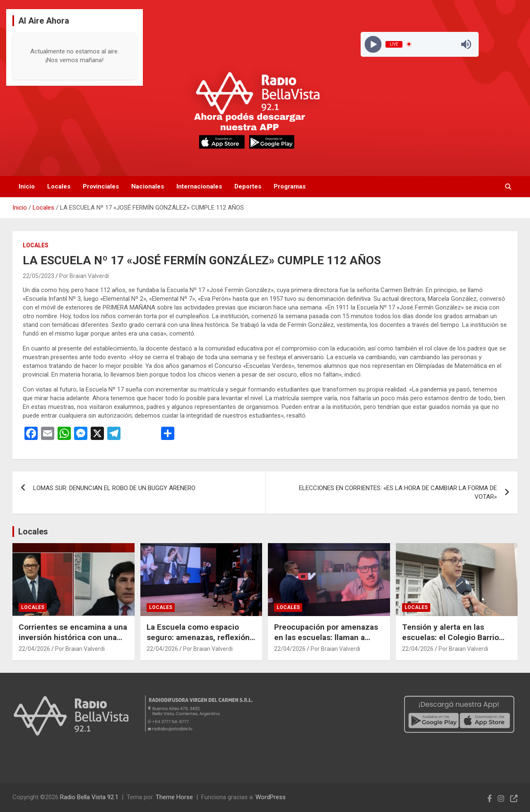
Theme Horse (174, 797)
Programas (290, 186)
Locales (59, 186)
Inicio (27, 186)
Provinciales (101, 186)
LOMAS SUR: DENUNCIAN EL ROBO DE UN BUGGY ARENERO (114, 488)
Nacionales (148, 186)
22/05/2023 (39, 276)
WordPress (271, 797)
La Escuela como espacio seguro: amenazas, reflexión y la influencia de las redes (201, 637)
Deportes (248, 186)
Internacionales (199, 186)
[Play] (373, 44)
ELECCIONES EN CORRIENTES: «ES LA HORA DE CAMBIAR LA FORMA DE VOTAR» (398, 492)
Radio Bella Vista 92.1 (89, 797)
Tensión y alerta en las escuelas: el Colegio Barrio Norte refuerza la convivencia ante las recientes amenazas (455, 642)
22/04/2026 (34, 649)
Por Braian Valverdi (84, 276)
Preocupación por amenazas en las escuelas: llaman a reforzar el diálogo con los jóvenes (326, 642)
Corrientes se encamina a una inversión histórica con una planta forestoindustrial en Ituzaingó (73, 642)
